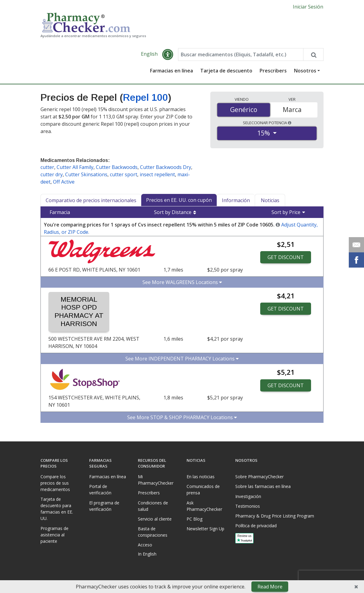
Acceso (145, 545)
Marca (292, 110)
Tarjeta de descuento (226, 71)
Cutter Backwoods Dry (166, 167)
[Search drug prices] (313, 54)
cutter (47, 167)
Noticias (270, 200)
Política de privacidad (256, 526)
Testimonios (248, 506)
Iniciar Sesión (308, 7)
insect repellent (157, 174)
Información (236, 200)
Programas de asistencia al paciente (54, 535)
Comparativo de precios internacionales (91, 200)
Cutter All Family (75, 167)
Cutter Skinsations (86, 174)
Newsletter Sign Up (205, 529)
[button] (168, 54)
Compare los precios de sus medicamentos (55, 483)
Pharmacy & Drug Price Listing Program (275, 516)
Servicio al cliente (155, 519)
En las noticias (201, 477)
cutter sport (124, 174)
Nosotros (305, 71)
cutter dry (52, 174)
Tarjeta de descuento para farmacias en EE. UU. (57, 509)
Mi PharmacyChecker (156, 480)
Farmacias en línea (171, 71)
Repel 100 (145, 97)
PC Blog (194, 519)
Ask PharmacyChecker (204, 506)
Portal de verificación (100, 489)
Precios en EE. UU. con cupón (179, 200)
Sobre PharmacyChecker (259, 477)
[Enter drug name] (241, 54)
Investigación (248, 496)
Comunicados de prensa (203, 489)
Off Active (64, 182)
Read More (270, 587)
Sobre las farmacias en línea (263, 486)
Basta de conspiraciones (153, 532)
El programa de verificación (104, 506)
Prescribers (273, 71)
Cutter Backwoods (117, 167)
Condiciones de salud (153, 506)
